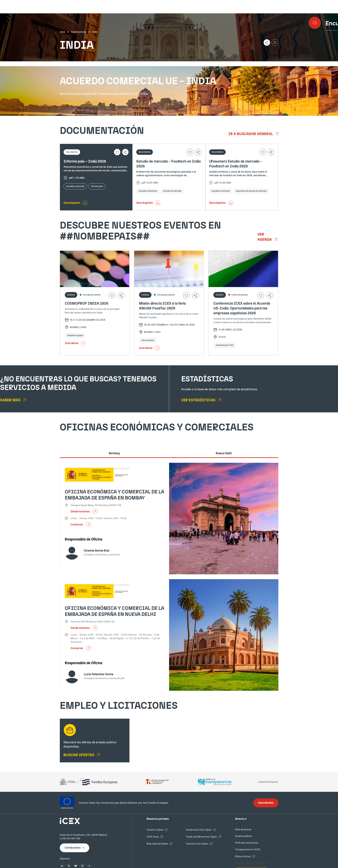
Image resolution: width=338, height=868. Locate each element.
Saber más (11, 400)
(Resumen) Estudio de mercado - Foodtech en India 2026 (236, 164)
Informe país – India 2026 (85, 161)
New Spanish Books (158, 844)
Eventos (123, 64)
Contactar (77, 525)
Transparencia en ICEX (248, 849)
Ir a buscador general (251, 134)
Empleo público (243, 836)
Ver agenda (265, 237)
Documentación (41, 64)
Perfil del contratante (247, 843)
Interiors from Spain (197, 844)
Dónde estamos (80, 512)
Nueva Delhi (224, 453)
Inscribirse (75, 343)
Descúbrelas (266, 803)
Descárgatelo (72, 203)
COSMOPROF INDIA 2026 (87, 304)
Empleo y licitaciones (292, 64)
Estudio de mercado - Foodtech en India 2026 (168, 164)
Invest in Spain (155, 830)
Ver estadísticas (199, 400)
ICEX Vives (153, 837)
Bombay (114, 453)
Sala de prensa (243, 829)
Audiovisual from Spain (199, 830)
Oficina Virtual (243, 856)
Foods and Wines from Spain (202, 837)
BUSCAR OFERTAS (79, 755)
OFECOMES (203, 64)
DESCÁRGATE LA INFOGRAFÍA (80, 104)
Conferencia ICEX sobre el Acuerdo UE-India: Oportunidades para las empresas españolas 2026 (242, 308)
